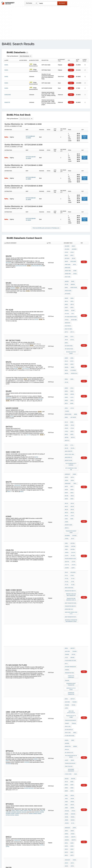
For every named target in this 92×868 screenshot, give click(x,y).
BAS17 (72, 253)
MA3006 (73, 829)
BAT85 (41, 262)
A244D (72, 827)
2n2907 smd (68, 266)
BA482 (33, 262)
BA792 (71, 684)
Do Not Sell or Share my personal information (45, 862)
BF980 (74, 266)
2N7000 (8, 704)
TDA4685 (67, 582)
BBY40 (72, 293)
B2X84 (72, 660)
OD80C (66, 393)
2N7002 (12, 704)
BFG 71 (66, 315)
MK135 (66, 457)
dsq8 (75, 670)
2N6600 (35, 703)
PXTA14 (67, 306)
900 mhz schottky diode (71, 330)
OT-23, (66, 513)
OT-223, (67, 518)
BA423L (67, 342)
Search (62, 3)
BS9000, (36, 660)
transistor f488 (69, 596)
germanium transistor (71, 610)
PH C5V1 (73, 497)
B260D (72, 832)
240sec (67, 721)
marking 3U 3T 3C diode (71, 608)
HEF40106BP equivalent (71, 667)
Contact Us (73, 862)
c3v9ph (67, 506)
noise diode (68, 282)
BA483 (37, 262)
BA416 (71, 448)
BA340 (71, 731)
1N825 (30, 700)
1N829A (72, 698)
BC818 (72, 251)
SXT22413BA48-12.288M (31, 178)
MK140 (72, 462)
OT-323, (67, 515)
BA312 (66, 736)
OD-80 (66, 510)
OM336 (66, 705)
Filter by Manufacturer (12, 56)
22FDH (72, 439)
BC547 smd (68, 270)
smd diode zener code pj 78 (71, 543)
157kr (72, 467)
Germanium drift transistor (71, 604)
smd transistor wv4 (70, 547)
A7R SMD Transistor (70, 591)
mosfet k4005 (74, 472)
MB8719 (67, 474)
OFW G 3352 (68, 640)
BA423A (26, 682)
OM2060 (67, 710)
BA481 (72, 275)
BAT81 (72, 291)
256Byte (73, 721)
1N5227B (42, 700)
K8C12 (16, 773)
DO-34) (66, 277)
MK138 (72, 460)
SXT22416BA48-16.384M (31, 199)
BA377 (71, 443)
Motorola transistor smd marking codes (71, 550)
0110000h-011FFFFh (70, 765)
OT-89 (72, 518)
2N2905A (37, 701)
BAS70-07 (67, 406)
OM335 (66, 702)
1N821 (66, 487)
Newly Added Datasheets (17, 862)
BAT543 (67, 403)
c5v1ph (73, 504)
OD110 (72, 393)
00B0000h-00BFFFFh (70, 780)
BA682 (71, 681)
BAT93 (72, 398)
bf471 (66, 589)
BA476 (66, 733)
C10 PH (73, 502)
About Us (79, 862)
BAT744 (72, 403)
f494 (72, 301)
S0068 (66, 383)
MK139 (66, 462)
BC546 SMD (73, 306)
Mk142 (66, 464)
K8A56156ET (68, 441)
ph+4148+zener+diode (71, 303)
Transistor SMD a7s (70, 538)
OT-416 (72, 515)
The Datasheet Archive (8, 3)
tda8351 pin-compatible (71, 599)
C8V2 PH (67, 502)
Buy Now (85, 137)
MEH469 (72, 584)
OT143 (72, 396)
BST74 (75, 313)
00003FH (67, 723)
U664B (66, 472)
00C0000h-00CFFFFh (70, 778)
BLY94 (72, 710)
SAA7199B (67, 579)
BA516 (66, 728)
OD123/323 (73, 510)
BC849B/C (74, 249)
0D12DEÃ (67, 246)
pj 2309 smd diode (70, 642)
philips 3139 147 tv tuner (71, 627)
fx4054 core (68, 670)
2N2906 (42, 701)
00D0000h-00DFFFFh (70, 775)
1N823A (67, 494)
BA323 (66, 731)
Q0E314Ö (8, 368)
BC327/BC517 (68, 310)
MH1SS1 (67, 820)
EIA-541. (72, 412)
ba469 (71, 726)
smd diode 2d (68, 419)
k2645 (66, 469)
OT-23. (71, 410)
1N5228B (8, 701)
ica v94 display (69, 637)
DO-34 (71, 319)
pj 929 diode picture (70, 587)
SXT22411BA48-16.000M (31, 158)
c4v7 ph (67, 504)
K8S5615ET (17, 723)
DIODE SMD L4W (69, 540)
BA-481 (66, 412)
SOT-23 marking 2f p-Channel (71, 425)
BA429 (66, 448)
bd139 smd (73, 258)
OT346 (72, 513)
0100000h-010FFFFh (70, 768)
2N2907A (18, 703)
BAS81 (66, 293)
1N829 (66, 698)
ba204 (66, 759)
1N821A (67, 489)
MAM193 (72, 277)
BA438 (71, 446)
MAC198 (67, 829)
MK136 (72, 457)
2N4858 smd (68, 268)
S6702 (36, 419)
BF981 (74, 261)
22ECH (66, 436)
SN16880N (67, 481)
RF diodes (73, 344)
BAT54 (72, 296)
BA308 (66, 453)
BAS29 (36, 306)
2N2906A (8, 703)
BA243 (17, 262)
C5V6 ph (73, 494)
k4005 (71, 469)
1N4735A (72, 492)
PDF (71, 65)
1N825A (17, 704)
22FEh (7, 729)
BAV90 (66, 258)
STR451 (67, 483)
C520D (66, 827)
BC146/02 (67, 249)
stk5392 (74, 481)
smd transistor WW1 (71, 535)
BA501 (66, 752)
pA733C (73, 582)
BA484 (71, 373)
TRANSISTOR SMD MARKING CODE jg (71, 532)
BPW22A (73, 651)
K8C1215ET (73, 785)
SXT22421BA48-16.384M (31, 219)
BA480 (25, 262)
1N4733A (72, 487)
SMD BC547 (68, 308)
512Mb (37, 773)
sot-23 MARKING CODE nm (71, 429)
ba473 (71, 754)
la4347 (66, 660)
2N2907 (13, 703)
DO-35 (71, 368)
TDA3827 (67, 633)
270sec (72, 719)
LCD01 (66, 621)
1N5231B (24, 701)
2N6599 (31, 703)
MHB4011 (73, 820)
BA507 (71, 733)
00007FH (73, 723)
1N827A (72, 695)
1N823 (66, 492)
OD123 (66, 396)
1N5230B (19, 701)
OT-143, (67, 520)
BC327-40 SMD (68, 313)
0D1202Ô (8, 259)
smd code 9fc (69, 414)
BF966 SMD (67, 263)
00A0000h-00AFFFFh (70, 782)
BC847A (67, 298)
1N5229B (13, 701)
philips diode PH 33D (70, 499)
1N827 (66, 695)
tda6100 (73, 633)
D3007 (7, 661)
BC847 (66, 296)
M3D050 (13, 280)
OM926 (66, 707)
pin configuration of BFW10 (71, 657)
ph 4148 (67, 301)
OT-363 (72, 520)
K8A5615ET (17, 442)
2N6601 (39, 703)
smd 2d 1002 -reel (69, 417)
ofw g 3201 (68, 635)
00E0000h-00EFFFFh (70, 773)
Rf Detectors (74, 324)
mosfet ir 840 (68, 422)
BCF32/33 (67, 256)
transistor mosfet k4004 (71, 477)
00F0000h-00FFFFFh (70, 770)
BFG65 (75, 268)
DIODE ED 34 (74, 347)
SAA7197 (72, 577)
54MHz (9, 448)
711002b (67, 381)
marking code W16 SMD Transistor (71, 528)
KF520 (66, 832)
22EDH (66, 439)
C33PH (72, 506)
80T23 (66, 373)
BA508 (71, 728)
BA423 (71, 339)
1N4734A (73, 489)
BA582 (66, 681)
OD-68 (66, 322)
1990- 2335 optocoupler (71, 624)
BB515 (74, 640)
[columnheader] (11, 60)
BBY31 (66, 291)
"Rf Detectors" (69, 327)
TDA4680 (74, 579)
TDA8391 (67, 594)
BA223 (66, 339)
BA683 (66, 684)
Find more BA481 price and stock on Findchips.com (46, 228)
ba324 (71, 453)
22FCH (72, 436)
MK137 (66, 460)
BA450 (66, 757)
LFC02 (66, 584)
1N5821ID (73, 702)
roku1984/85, (68, 817)
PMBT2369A (68, 261)
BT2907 (72, 298)
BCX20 (73, 256)
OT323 (66, 398)
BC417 (72, 483)
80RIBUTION (74, 649)
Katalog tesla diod (70, 825)
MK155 (66, 467)
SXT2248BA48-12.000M (30, 137)
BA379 (66, 443)
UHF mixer (68, 284)
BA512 (72, 451)
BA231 (66, 344)
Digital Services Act (63, 862)
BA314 (21, 262)
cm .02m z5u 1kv (69, 654)
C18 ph (67, 497)
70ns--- (75, 441)
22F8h (42, 728)
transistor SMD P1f (70, 525)
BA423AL (31, 682)
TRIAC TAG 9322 (69, 665)
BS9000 (67, 651)
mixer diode (73, 279)
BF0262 (73, 700)
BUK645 (72, 707)
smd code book (69, 523)
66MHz (66, 719)
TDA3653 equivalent (70, 662)
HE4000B (27, 663)
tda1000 (67, 601)
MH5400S (67, 822)
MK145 (72, 464)
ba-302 (66, 451)
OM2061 (72, 705)
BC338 (66, 251)
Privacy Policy (28, 862)
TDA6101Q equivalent (70, 630)
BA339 (66, 446)
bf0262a (67, 700)
